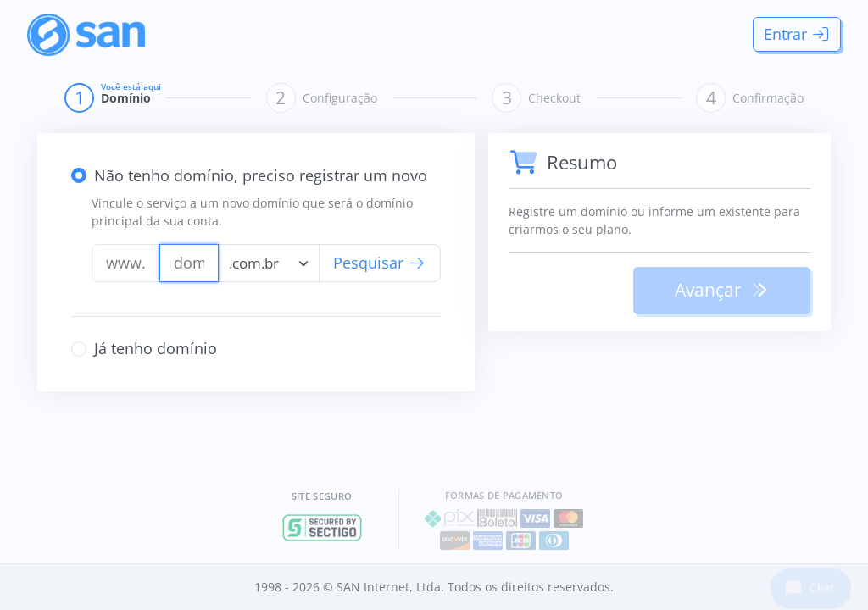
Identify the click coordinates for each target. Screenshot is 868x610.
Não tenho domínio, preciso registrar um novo (261, 175)
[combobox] (269, 263)
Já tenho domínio (156, 348)
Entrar (797, 34)
